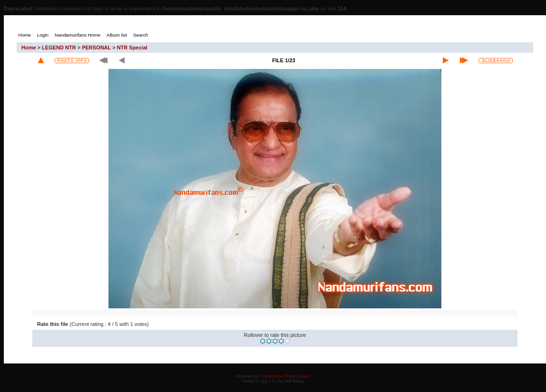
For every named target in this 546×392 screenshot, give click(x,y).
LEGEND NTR (59, 48)
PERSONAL (96, 48)
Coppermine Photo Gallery (285, 376)
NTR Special (132, 48)
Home (29, 48)
